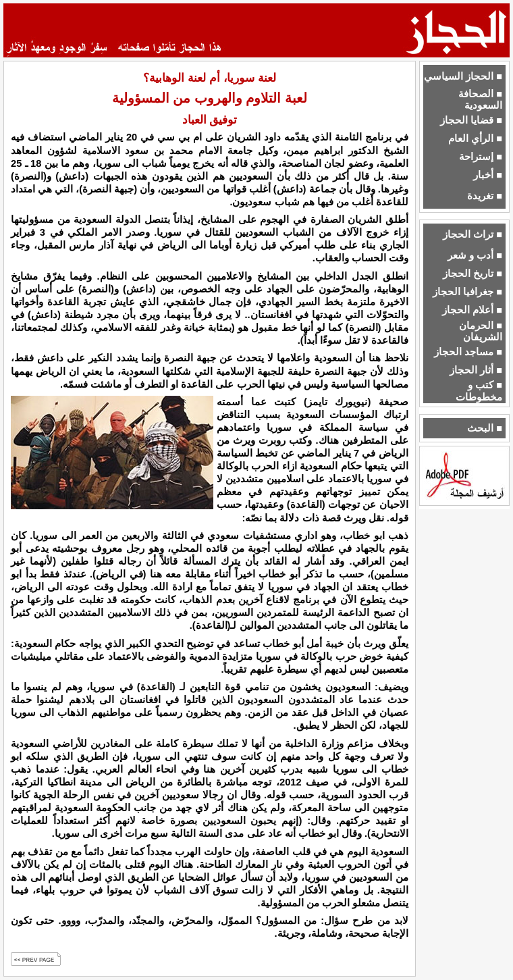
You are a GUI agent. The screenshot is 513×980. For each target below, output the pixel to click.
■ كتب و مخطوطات (479, 391)
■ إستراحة (481, 157)
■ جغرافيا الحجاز (467, 292)
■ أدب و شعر (475, 255)
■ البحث (485, 428)
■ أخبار (488, 175)
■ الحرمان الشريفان (481, 331)
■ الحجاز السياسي (463, 76)
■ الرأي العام (475, 138)
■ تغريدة (485, 196)
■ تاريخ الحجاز (473, 274)
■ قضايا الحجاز (471, 120)
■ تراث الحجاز (473, 234)
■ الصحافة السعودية (480, 100)
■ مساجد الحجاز (468, 352)
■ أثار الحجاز (476, 370)
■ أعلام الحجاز (472, 310)
